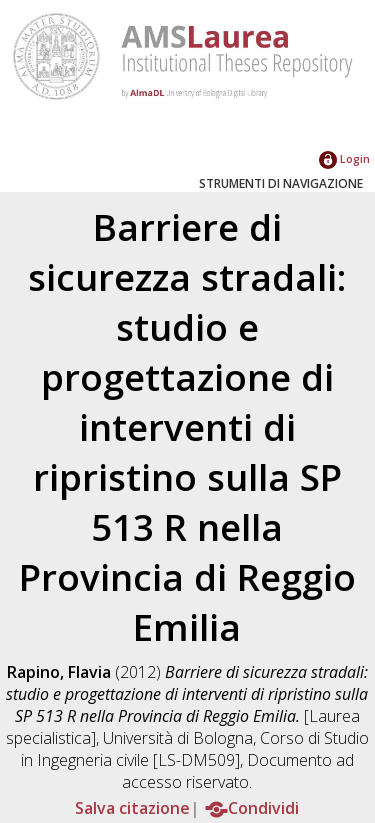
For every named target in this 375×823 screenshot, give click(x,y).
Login (344, 158)
